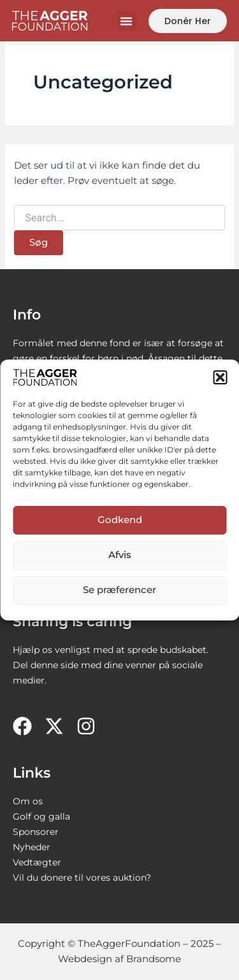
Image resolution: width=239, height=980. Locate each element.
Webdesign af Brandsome (119, 959)
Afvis (120, 555)
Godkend (120, 520)
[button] (220, 377)
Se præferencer (119, 590)
